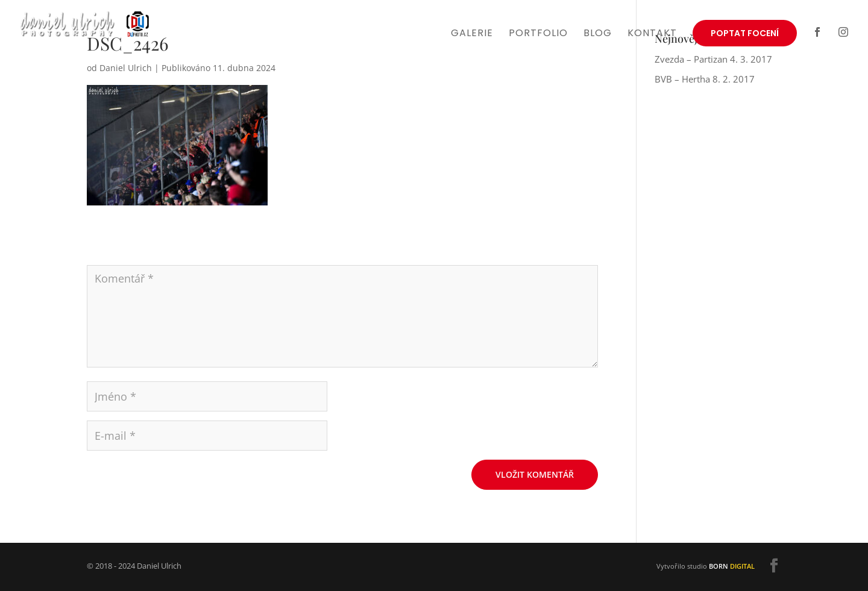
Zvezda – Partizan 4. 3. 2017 (713, 59)
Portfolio (538, 34)
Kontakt (652, 34)
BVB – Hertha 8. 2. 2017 (705, 79)
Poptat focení (745, 33)
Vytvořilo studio (706, 566)
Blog (598, 34)
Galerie (472, 34)
